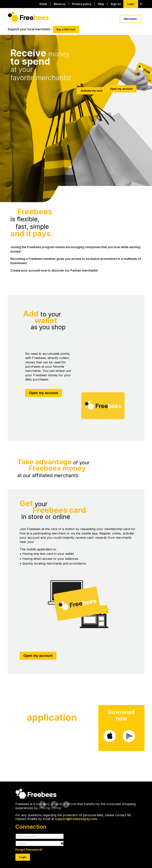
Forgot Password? (29, 850)
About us (60, 4)
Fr (141, 4)
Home (44, 4)
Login (131, 4)
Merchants (130, 19)
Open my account (121, 89)
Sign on (116, 4)
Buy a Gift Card (66, 29)
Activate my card (91, 91)
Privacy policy (82, 4)
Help (101, 4)
